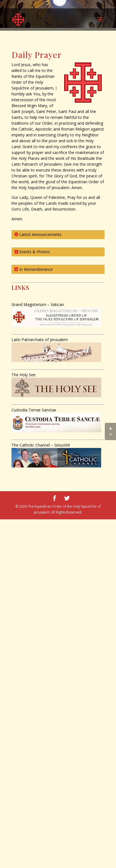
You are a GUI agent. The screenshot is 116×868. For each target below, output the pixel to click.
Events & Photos (35, 252)
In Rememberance (36, 269)
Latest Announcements (40, 234)
